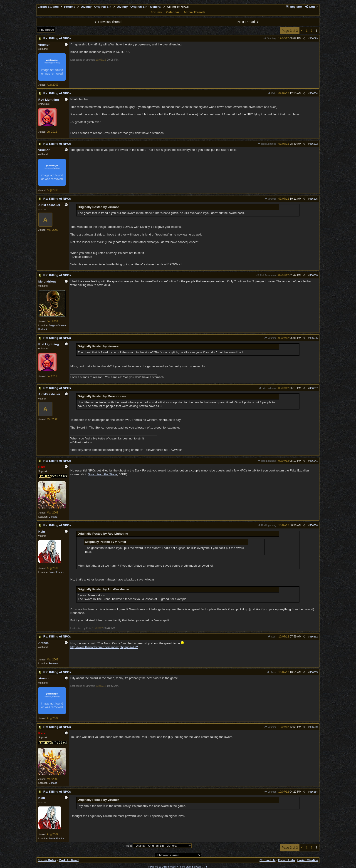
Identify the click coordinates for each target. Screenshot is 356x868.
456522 (314, 144)
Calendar (173, 12)
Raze (271, 672)
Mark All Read (69, 860)
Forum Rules (47, 860)
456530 (314, 275)
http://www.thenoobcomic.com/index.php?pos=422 (104, 647)
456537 (314, 388)
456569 (314, 727)
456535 (314, 338)
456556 (314, 525)
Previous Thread (107, 22)
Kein (272, 93)
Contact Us (267, 860)
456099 (314, 38)
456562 (314, 637)
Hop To (129, 846)
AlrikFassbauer (266, 275)
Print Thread (46, 30)
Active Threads (195, 12)
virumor (270, 199)
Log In (311, 7)
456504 (314, 93)
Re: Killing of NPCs (57, 38)
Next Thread (249, 22)
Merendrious (267, 388)
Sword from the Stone (103, 474)
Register (294, 7)
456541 (314, 461)
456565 (314, 672)
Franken (53, 663)
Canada (53, 517)
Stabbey (270, 38)
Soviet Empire (56, 572)
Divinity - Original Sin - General (139, 7)
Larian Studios (48, 7)
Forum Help (286, 860)
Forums (70, 7)
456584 (314, 792)
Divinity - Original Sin (96, 7)
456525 (314, 199)
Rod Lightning (267, 144)
